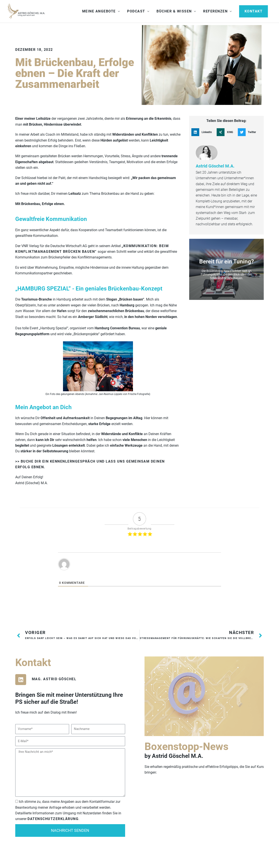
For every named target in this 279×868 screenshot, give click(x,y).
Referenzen (215, 12)
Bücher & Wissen (174, 12)
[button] (254, 12)
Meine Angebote (99, 12)
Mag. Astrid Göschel (54, 680)
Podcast (136, 12)
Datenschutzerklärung (53, 820)
